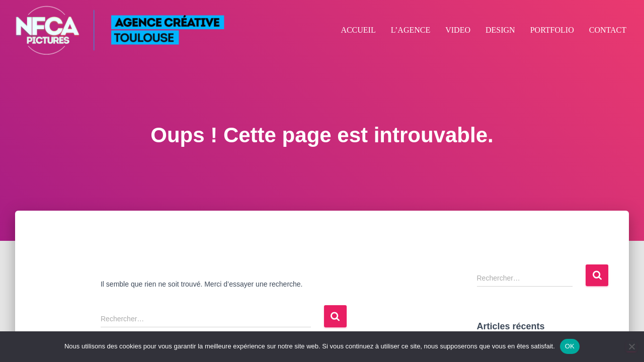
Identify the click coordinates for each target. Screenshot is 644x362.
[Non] (631, 346)
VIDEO (458, 30)
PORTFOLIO (552, 30)
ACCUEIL (358, 30)
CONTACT (608, 30)
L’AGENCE (411, 30)
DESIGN (500, 30)
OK (570, 346)
